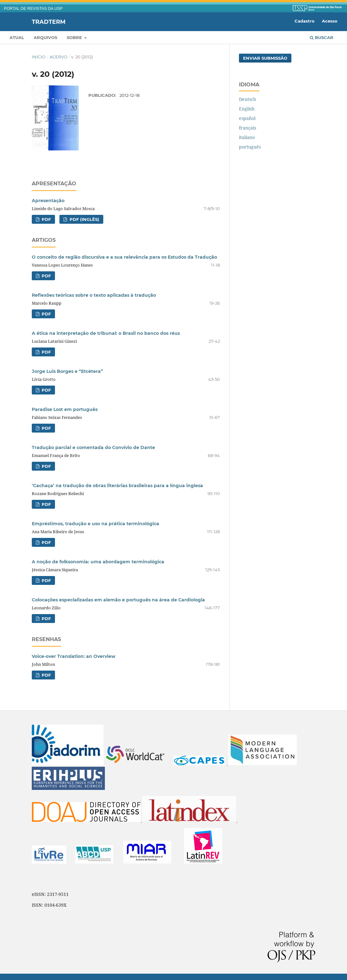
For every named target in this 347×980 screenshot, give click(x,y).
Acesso (330, 21)
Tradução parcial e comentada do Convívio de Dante (93, 447)
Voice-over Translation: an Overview (74, 656)
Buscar (322, 37)
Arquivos (45, 37)
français (248, 128)
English (247, 109)
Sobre (75, 37)
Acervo (58, 57)
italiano (247, 137)
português (250, 147)
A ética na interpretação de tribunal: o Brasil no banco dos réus (106, 333)
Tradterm (49, 22)
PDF (46, 219)
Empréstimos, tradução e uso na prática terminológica (95, 524)
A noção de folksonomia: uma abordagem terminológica (98, 562)
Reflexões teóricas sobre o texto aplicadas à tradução (94, 295)
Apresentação (48, 201)
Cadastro (305, 21)
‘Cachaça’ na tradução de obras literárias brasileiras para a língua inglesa (117, 486)
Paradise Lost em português (65, 409)
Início (39, 57)
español (247, 118)
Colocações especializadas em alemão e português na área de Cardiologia (118, 600)
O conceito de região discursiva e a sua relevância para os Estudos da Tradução (124, 257)
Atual (17, 37)
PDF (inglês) (84, 219)
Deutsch (248, 99)
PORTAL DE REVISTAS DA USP (33, 9)
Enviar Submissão (265, 58)
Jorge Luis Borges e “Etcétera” (67, 371)
